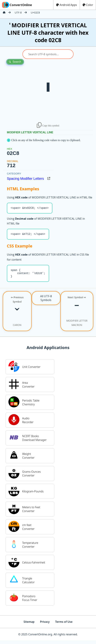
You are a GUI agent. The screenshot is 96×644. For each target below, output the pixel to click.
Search (15, 62)
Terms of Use (64, 625)
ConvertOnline (17, 5)
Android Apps (67, 5)
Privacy (45, 625)
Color (88, 5)
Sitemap (29, 625)
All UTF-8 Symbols (46, 302)
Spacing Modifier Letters (25, 179)
